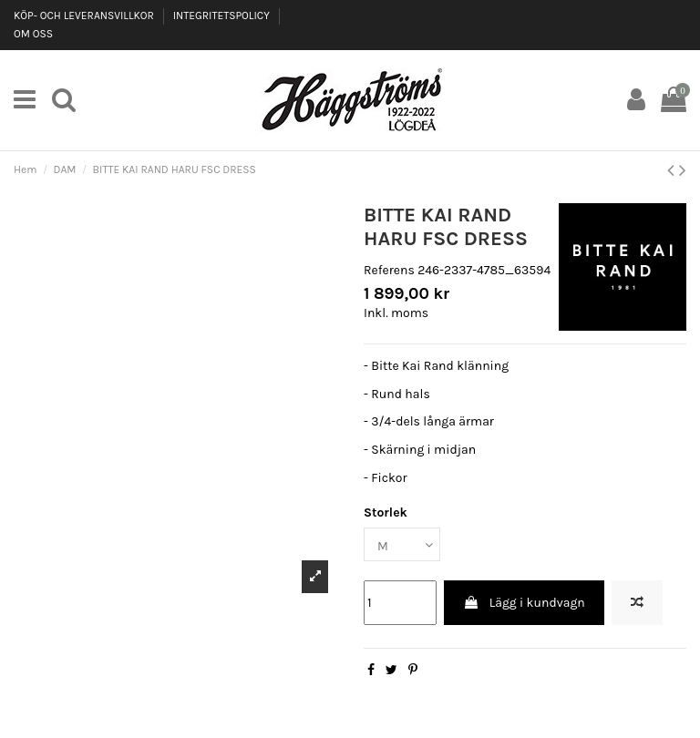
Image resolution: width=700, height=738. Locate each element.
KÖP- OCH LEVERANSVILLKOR (85, 15)
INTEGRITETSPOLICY (223, 15)
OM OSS (33, 34)
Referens (389, 270)
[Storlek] (402, 544)
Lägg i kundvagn (524, 603)
